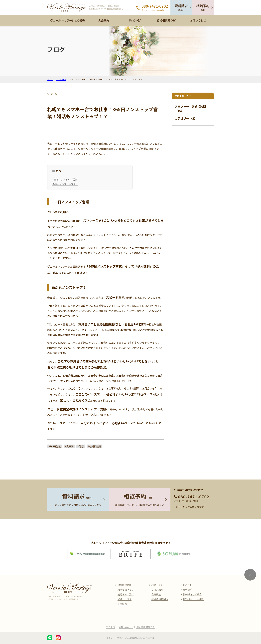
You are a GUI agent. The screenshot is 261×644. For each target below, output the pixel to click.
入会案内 (104, 20)
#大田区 (69, 446)
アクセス (111, 627)
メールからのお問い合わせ (190, 507)
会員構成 (156, 594)
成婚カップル (125, 599)
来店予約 (188, 585)
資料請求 (188, 590)
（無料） (181, 7)
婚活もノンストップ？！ (65, 184)
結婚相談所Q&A (160, 599)
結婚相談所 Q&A (167, 20)
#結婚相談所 (95, 446)
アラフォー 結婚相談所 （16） (190, 109)
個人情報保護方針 (146, 627)
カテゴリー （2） (186, 118)
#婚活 (81, 446)
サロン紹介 (135, 20)
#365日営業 (55, 446)
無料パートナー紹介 (193, 599)
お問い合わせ (198, 20)
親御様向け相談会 (192, 594)
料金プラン (157, 585)
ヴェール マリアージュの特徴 (67, 20)
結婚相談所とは (126, 590)
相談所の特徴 (125, 585)
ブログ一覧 (61, 79)
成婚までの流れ (126, 594)
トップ (50, 79)
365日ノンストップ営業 (65, 179)
